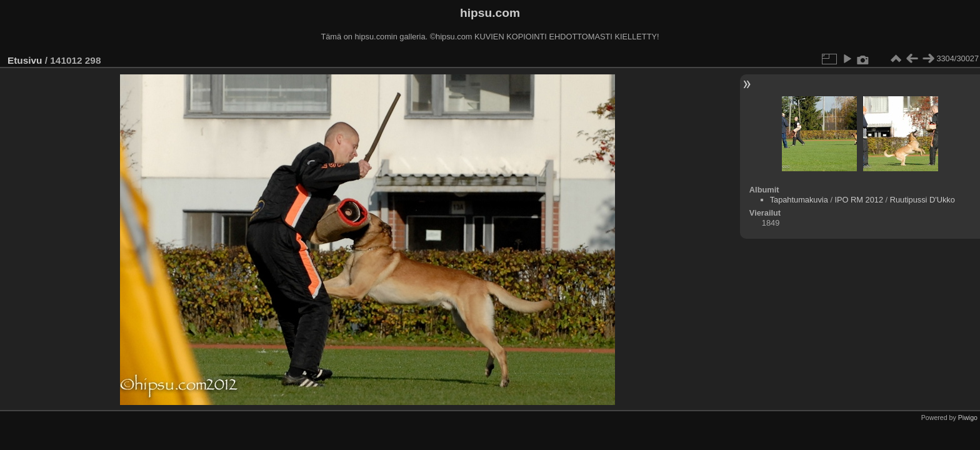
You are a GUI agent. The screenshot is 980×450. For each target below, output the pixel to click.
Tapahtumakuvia (799, 200)
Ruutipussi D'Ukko (922, 200)
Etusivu (25, 60)
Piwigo (968, 417)
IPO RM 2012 (859, 200)
